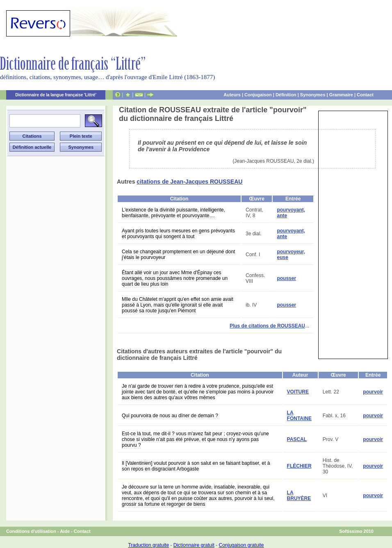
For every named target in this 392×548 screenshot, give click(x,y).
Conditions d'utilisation (31, 531)
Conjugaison (258, 95)
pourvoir (373, 392)
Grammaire (341, 95)
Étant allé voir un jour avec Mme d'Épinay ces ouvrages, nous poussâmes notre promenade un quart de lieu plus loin (175, 278)
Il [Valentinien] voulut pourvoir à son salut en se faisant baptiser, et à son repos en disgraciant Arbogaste (196, 466)
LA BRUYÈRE (299, 496)
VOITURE (298, 392)
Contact (365, 95)
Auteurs (232, 95)
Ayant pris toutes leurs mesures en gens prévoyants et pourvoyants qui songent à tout (178, 234)
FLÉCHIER (299, 466)
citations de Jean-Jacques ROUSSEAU (189, 182)
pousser (286, 278)
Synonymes (313, 95)
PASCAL (297, 439)
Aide (65, 531)
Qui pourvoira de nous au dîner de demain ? (170, 416)
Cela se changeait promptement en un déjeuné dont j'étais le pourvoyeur (178, 255)
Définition (286, 95)
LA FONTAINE (299, 416)
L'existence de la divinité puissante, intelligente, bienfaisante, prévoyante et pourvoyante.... (173, 213)
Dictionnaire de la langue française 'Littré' (56, 95)
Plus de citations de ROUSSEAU (267, 326)
